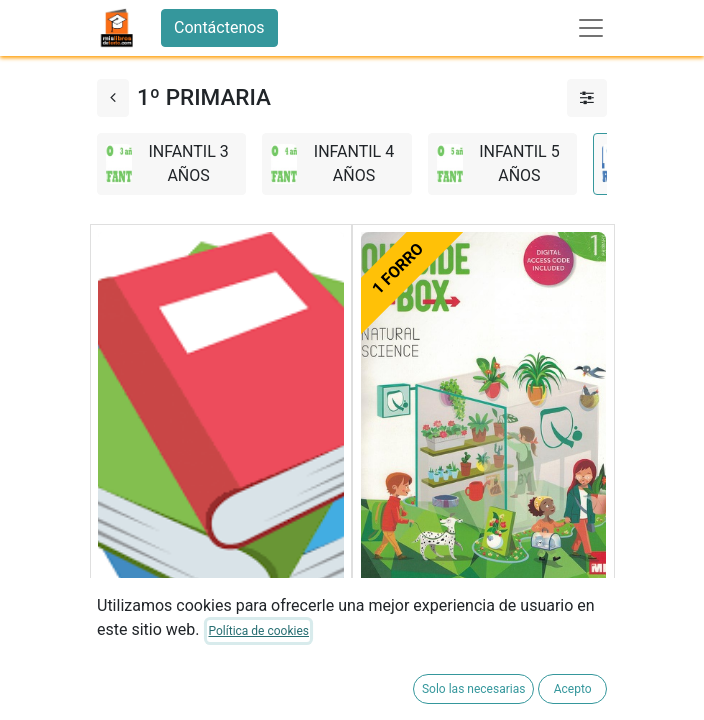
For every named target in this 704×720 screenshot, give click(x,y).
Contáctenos (219, 27)
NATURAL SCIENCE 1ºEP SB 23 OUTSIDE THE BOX (473, 635)
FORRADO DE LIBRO (170, 694)
